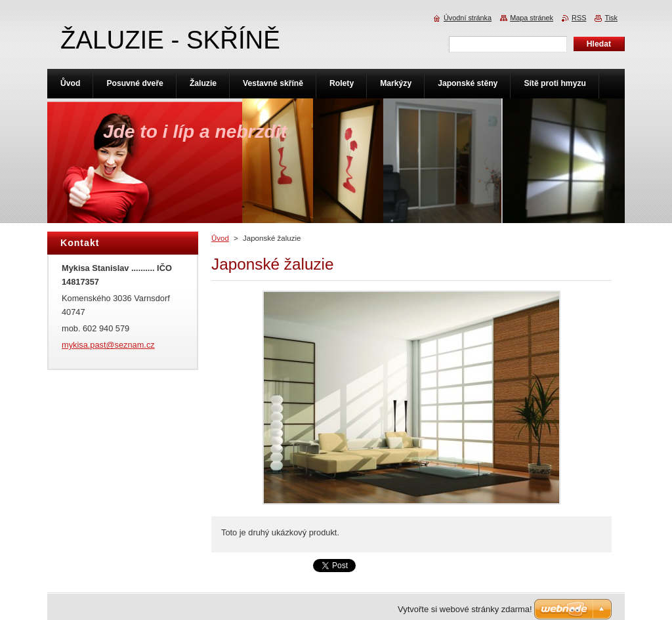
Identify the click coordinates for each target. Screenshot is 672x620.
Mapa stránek (532, 18)
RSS (579, 18)
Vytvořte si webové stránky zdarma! (465, 609)
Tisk (611, 18)
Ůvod (220, 238)
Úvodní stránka (468, 18)
